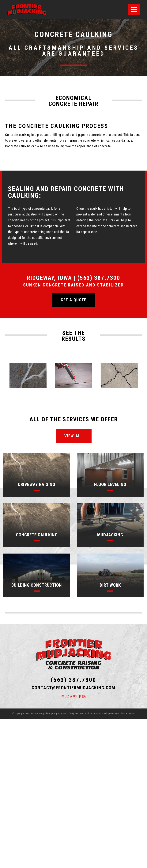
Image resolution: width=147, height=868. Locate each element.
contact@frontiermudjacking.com (73, 688)
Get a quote (74, 300)
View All (74, 436)
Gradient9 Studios (126, 714)
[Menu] (134, 10)
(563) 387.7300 (73, 680)
